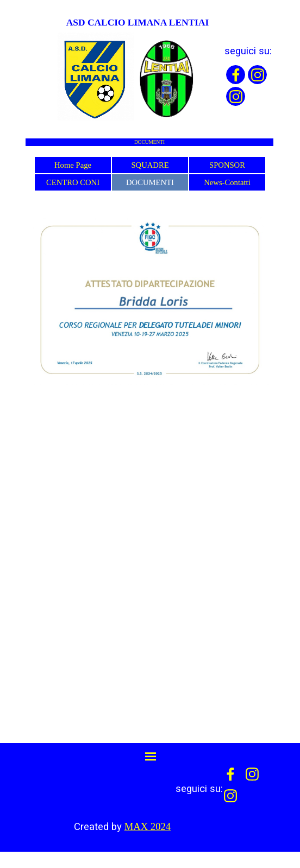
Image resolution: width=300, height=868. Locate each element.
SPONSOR (227, 165)
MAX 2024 (148, 826)
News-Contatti (227, 182)
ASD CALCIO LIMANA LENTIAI (138, 22)
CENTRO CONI (73, 182)
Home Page (73, 165)
